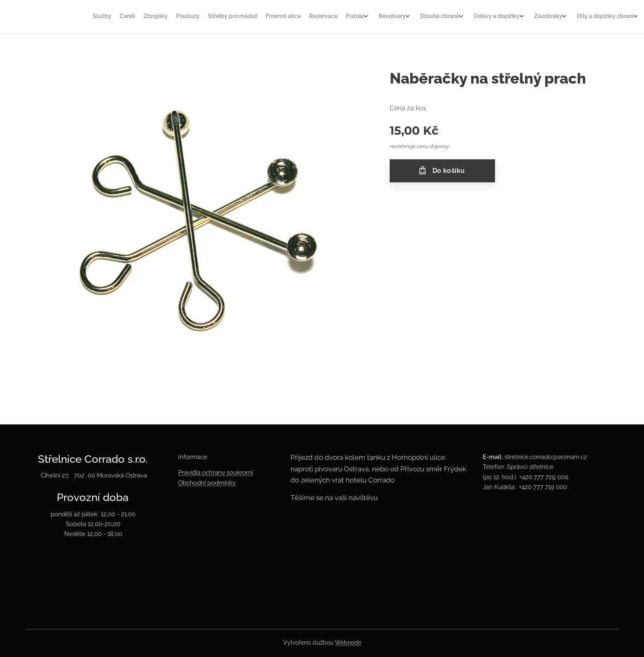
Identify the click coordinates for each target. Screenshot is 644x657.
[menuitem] (304, 17)
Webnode (348, 643)
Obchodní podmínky (207, 483)
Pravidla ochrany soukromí (216, 473)
